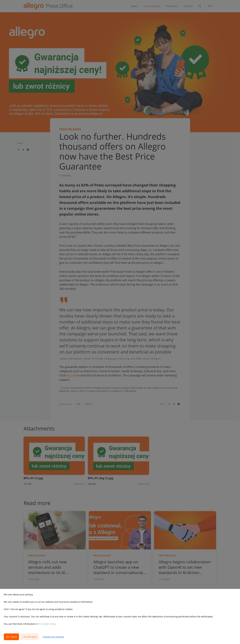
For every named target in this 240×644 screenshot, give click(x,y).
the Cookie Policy (47, 624)
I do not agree (30, 637)
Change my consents (53, 637)
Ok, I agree (11, 637)
